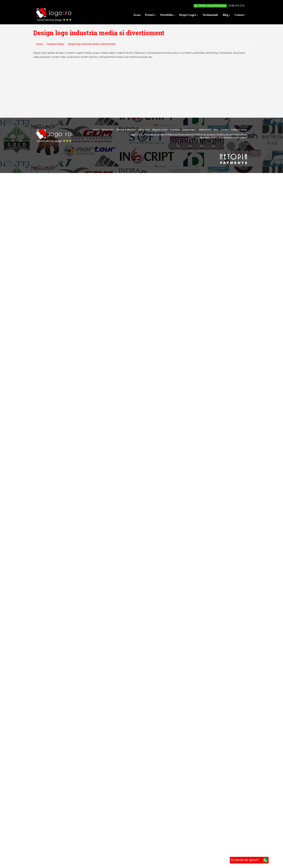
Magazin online (160, 130)
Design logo (108, 130)
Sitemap (204, 137)
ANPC (214, 137)
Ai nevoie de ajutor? (249, 860)
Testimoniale (205, 130)
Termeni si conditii (154, 135)
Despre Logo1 (189, 130)
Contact (225, 130)
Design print (144, 130)
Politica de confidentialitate (232, 135)
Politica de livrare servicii (179, 135)
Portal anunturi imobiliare (233, 137)
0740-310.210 (236, 6)
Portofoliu (175, 130)
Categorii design (239, 130)
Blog (216, 130)
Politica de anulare (205, 135)
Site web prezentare (126, 130)
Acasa (96, 130)
